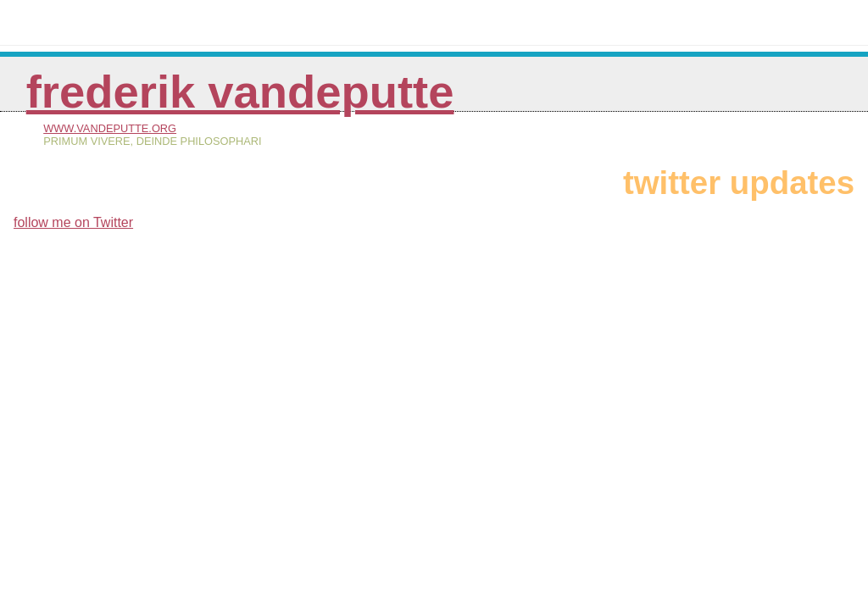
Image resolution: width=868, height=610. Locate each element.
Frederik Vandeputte (240, 92)
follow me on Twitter (73, 222)
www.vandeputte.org (110, 128)
